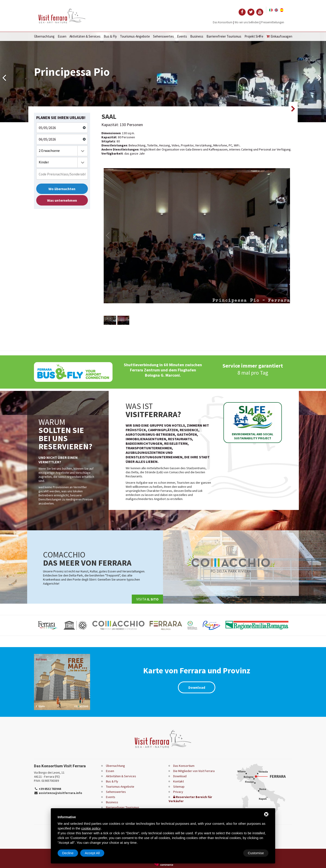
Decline (232, 853)
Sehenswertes (163, 36)
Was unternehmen (62, 200)
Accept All (256, 853)
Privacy (178, 792)
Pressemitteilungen (273, 22)
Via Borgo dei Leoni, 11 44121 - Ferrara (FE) (49, 775)
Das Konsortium (223, 22)
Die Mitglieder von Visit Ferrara (194, 771)
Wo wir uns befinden (247, 22)
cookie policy (91, 828)
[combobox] (62, 151)
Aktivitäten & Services (85, 36)
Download (197, 687)
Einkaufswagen (279, 36)
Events (182, 36)
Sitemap (179, 787)
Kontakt (179, 781)
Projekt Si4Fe (254, 36)
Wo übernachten (62, 189)
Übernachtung (44, 36)
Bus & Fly (110, 36)
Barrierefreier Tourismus (224, 36)
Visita (147, 599)
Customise (70, 853)
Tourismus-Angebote (135, 36)
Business (197, 36)
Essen (62, 36)
